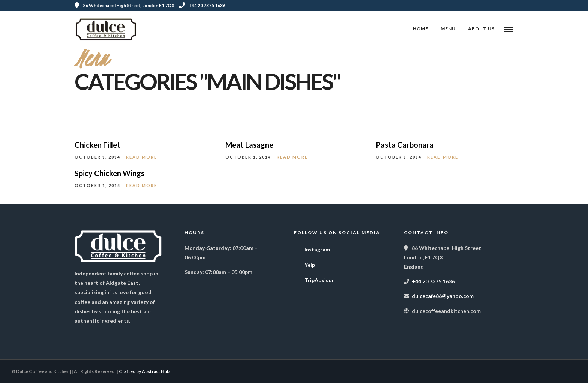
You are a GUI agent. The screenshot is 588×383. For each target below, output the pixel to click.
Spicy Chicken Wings (109, 173)
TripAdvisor (314, 278)
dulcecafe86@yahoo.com (443, 296)
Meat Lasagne (249, 145)
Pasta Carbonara (405, 145)
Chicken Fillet (97, 145)
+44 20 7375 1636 (202, 5)
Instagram (312, 248)
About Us (481, 29)
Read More (142, 157)
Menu (448, 29)
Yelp (304, 263)
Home (421, 29)
